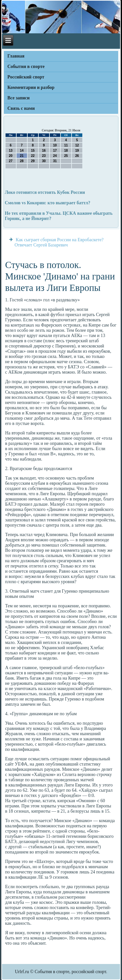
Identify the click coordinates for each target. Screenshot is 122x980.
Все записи (19, 98)
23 (44, 156)
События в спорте (26, 67)
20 (11, 156)
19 (77, 151)
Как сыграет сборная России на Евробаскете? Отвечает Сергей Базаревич (59, 242)
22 (33, 156)
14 (22, 151)
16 (44, 151)
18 (66, 151)
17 (55, 151)
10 (55, 145)
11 (66, 145)
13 (11, 151)
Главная (16, 56)
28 (22, 161)
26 (77, 156)
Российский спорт (26, 77)
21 (22, 156)
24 (55, 156)
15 (33, 151)
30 (44, 161)
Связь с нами (21, 108)
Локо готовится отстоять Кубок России (45, 192)
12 (77, 145)
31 (55, 161)
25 (66, 156)
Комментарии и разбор (31, 87)
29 (33, 161)
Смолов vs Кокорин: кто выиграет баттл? (48, 203)
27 (11, 161)
